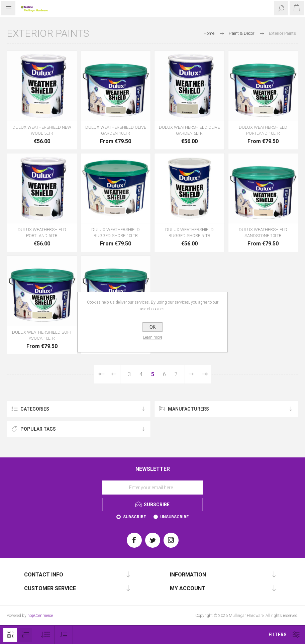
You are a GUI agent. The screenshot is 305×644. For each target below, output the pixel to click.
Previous (114, 374)
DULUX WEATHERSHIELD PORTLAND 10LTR (263, 130)
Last (204, 374)
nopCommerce (40, 616)
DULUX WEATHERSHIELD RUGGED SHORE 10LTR (116, 233)
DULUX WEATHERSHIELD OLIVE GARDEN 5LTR (189, 130)
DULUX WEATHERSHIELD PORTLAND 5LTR (42, 233)
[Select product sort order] (64, 635)
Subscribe (134, 517)
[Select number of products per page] (45, 635)
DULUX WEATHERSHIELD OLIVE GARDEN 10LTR (116, 130)
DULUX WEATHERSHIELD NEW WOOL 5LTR (42, 130)
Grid (10, 635)
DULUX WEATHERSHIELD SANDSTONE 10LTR (263, 233)
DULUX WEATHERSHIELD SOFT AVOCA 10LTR (42, 335)
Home (209, 33)
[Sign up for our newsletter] (152, 488)
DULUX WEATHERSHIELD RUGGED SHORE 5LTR (189, 233)
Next (191, 374)
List (25, 635)
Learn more (153, 337)
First (101, 374)
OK (152, 327)
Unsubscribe (174, 517)
